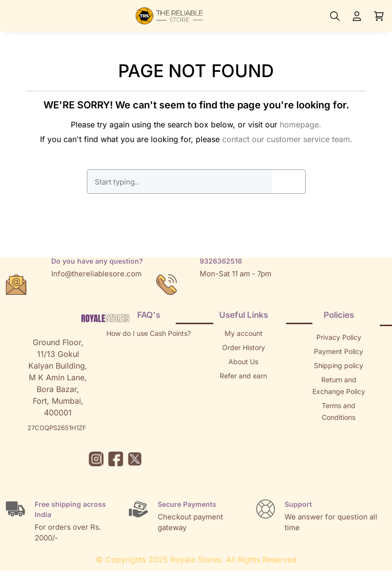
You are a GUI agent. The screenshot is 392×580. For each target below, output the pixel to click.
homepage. (300, 124)
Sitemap (339, 431)
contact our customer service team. (287, 139)
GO (289, 182)
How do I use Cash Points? (149, 333)
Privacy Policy (339, 337)
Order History (244, 347)
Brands (339, 445)
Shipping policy (339, 365)
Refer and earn (243, 376)
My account (244, 333)
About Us (243, 362)
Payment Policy (339, 351)
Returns (244, 390)
